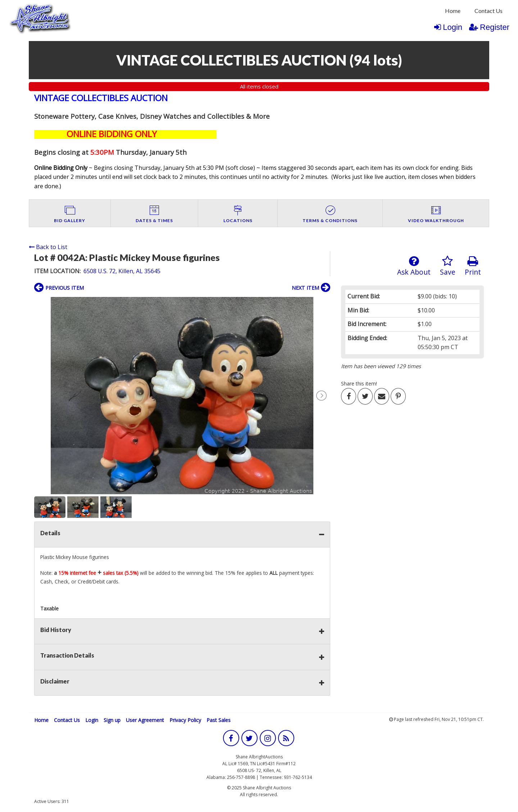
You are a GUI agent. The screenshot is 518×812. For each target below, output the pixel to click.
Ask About (414, 266)
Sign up (112, 720)
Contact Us (489, 11)
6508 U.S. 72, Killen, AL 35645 (122, 271)
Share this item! (359, 384)
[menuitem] (453, 11)
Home (453, 11)
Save (448, 266)
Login (448, 27)
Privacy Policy (185, 720)
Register (489, 27)
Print (473, 266)
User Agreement (145, 720)
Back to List (48, 247)
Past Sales (219, 720)
